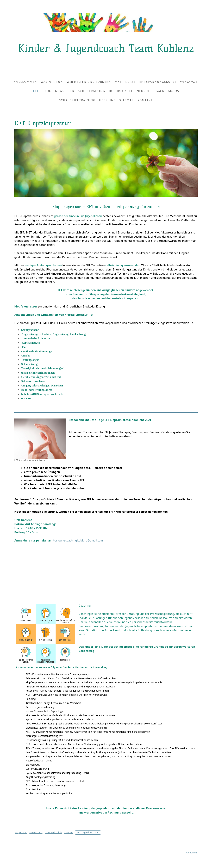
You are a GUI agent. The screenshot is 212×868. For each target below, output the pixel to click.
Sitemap (127, 100)
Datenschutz (36, 832)
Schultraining (92, 91)
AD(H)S (174, 91)
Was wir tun (52, 82)
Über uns (107, 100)
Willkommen (26, 82)
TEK (71, 91)
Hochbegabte (121, 91)
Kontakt (145, 100)
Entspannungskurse (158, 82)
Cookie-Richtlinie (53, 832)
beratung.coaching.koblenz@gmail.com (78, 540)
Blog (47, 91)
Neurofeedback (150, 91)
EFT (36, 91)
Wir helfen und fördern (89, 82)
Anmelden (191, 853)
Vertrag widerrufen (88, 832)
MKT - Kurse (125, 82)
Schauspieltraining (77, 100)
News (60, 91)
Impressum (21, 832)
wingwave (189, 82)
